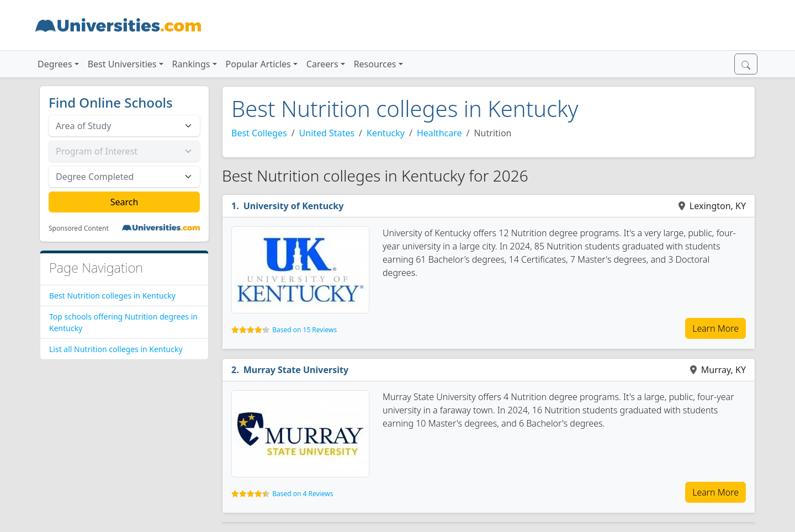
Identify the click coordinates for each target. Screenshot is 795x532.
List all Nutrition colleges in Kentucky (116, 349)
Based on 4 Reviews (303, 494)
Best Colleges (259, 133)
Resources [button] (375, 64)
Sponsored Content (79, 228)
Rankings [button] (191, 64)
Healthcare (439, 133)
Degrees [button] (55, 64)
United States (327, 133)
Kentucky (386, 133)
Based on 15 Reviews (304, 330)
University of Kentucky (294, 206)
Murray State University (296, 370)
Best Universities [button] (122, 64)
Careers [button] (322, 64)
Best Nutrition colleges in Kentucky (112, 296)
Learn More (715, 328)
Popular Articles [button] (258, 64)
